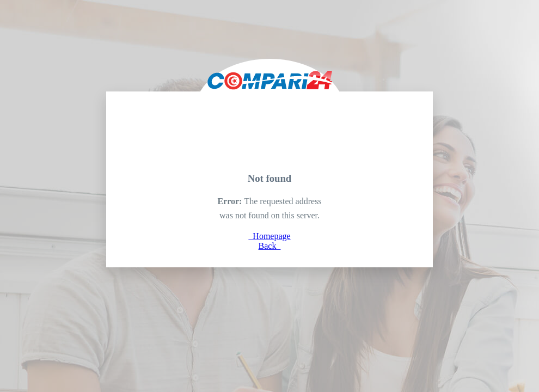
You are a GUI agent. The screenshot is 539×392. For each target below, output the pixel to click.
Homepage (269, 236)
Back (270, 246)
